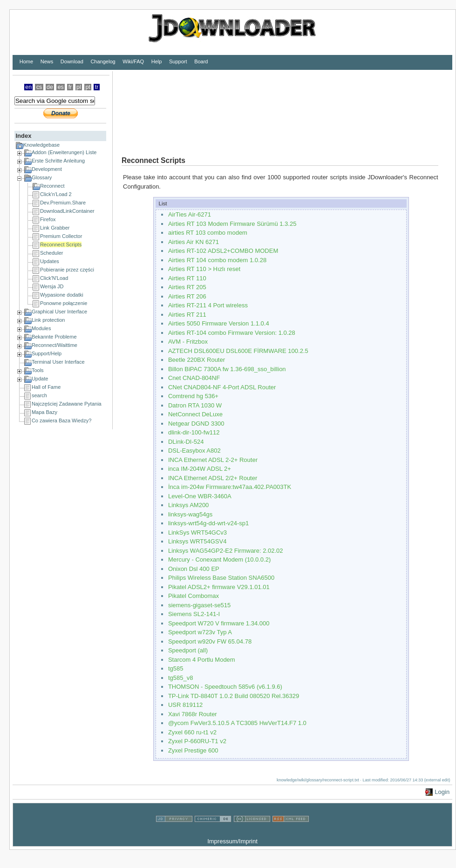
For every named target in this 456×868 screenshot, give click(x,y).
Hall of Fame (46, 387)
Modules (41, 328)
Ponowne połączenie (64, 303)
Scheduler (52, 253)
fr (70, 87)
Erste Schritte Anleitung (58, 161)
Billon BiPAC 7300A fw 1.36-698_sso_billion (227, 369)
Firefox (48, 219)
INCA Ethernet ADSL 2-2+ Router (213, 460)
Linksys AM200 (188, 505)
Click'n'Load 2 (56, 194)
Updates (50, 261)
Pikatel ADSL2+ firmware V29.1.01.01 (219, 587)
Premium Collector (61, 236)
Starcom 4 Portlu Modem (202, 660)
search (39, 395)
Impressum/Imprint (232, 841)
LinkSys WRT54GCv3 (197, 532)
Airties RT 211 (187, 315)
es (61, 87)
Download (72, 61)
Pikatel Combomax (194, 596)
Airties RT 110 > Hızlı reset (204, 269)
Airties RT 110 (187, 278)
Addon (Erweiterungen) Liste (64, 152)
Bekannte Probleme (54, 337)
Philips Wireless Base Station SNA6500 (221, 578)
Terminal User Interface (58, 362)
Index (23, 136)
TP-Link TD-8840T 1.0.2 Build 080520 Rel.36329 (234, 696)
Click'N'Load (54, 278)
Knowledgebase (41, 145)
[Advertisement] (157, 106)
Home (26, 61)
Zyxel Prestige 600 (193, 750)
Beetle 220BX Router (197, 360)
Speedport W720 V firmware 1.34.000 (219, 623)
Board (201, 61)
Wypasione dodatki (62, 295)
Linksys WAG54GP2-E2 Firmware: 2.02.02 (226, 551)
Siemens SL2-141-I (194, 614)
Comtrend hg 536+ (193, 396)
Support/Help (47, 353)
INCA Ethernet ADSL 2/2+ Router (213, 478)
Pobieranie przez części (67, 270)
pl (79, 87)
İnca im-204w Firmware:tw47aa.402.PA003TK (230, 487)
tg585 (176, 668)
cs (39, 87)
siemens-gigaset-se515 (199, 605)
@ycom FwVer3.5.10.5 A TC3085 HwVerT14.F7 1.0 (237, 723)
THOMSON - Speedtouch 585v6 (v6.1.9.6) (225, 687)
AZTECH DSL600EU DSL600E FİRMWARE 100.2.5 (238, 351)
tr (97, 87)
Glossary (42, 177)
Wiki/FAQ (133, 61)
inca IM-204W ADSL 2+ (200, 469)
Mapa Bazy (44, 412)
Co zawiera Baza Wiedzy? (61, 420)
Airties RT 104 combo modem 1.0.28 (217, 260)
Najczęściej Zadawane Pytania (67, 404)
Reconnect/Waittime (54, 345)
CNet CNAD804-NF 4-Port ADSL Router (222, 387)
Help (157, 61)
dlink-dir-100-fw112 (194, 432)
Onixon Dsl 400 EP (194, 569)
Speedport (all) (188, 650)
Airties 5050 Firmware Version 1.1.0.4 (219, 323)
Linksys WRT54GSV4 (197, 541)
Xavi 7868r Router (193, 714)
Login (442, 792)
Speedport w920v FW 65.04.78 (210, 641)
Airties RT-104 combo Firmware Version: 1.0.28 (232, 333)
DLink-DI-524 (186, 442)
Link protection (48, 320)
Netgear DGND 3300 (196, 424)
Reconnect (52, 186)
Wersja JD (52, 286)
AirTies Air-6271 (190, 214)
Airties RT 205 (187, 287)
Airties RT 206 (187, 296)
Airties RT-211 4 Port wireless (208, 305)
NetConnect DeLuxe (195, 414)
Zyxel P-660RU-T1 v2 (197, 741)
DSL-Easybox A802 (194, 451)
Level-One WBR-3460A (200, 496)
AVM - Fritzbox (188, 342)
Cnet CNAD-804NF (194, 378)
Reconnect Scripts (61, 244)
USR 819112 (185, 705)
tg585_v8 (181, 678)
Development (47, 169)
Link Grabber (55, 228)
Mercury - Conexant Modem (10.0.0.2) (219, 559)
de (50, 87)
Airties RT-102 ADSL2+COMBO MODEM (223, 251)
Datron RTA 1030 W (195, 405)
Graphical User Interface (59, 312)
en (28, 87)
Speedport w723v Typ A (200, 632)
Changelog (103, 61)
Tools (38, 370)
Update (40, 379)
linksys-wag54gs (190, 514)
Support (178, 61)
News (47, 61)
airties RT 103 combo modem (208, 233)
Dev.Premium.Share (63, 203)
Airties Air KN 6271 (194, 242)
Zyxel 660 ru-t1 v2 (192, 732)
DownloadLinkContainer (67, 211)
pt (88, 87)
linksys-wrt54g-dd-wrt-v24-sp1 (208, 523)
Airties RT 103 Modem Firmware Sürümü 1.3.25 (232, 224)
